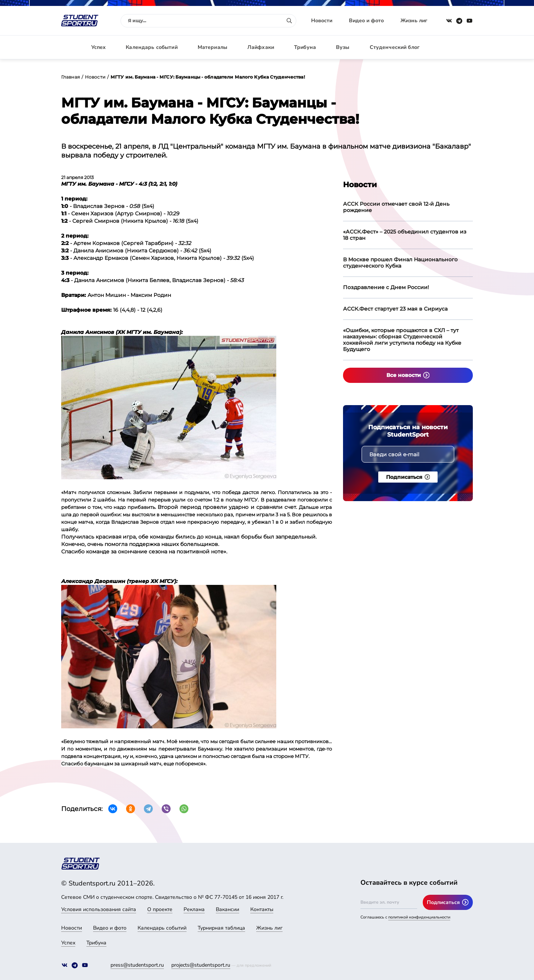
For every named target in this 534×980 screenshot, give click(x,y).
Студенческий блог (395, 47)
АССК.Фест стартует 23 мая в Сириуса (395, 309)
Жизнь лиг (414, 21)
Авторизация (456, 47)
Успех (99, 47)
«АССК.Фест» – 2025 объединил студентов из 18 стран (405, 235)
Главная (70, 77)
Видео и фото (366, 21)
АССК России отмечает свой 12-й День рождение (396, 207)
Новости (322, 21)
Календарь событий (151, 47)
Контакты (262, 909)
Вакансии (228, 909)
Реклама (194, 909)
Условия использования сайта (99, 909)
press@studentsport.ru (137, 965)
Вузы (343, 47)
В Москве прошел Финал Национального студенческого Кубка (400, 263)
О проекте (160, 909)
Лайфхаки (261, 47)
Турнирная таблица (221, 928)
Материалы (212, 47)
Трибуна (305, 47)
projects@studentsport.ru (201, 965)
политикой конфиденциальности (419, 917)
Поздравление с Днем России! (386, 287)
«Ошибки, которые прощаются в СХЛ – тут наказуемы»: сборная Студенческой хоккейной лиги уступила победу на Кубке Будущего (402, 340)
